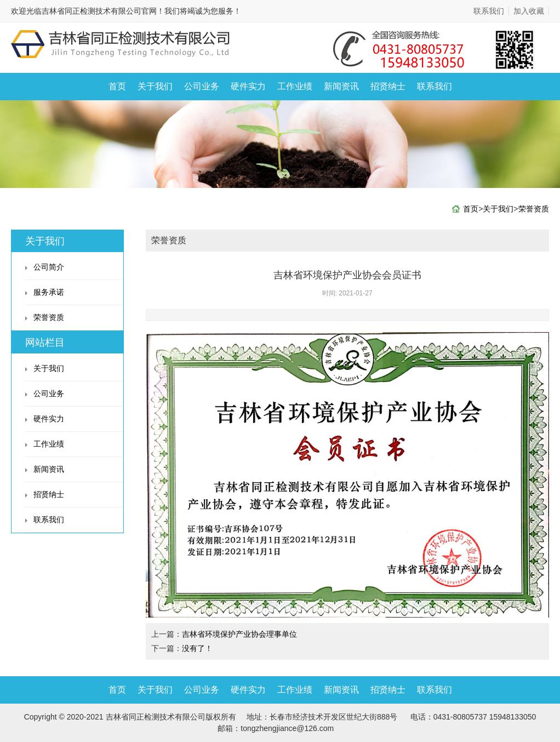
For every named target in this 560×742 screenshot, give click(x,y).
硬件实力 (248, 86)
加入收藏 (529, 11)
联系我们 (489, 11)
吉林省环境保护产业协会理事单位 (239, 634)
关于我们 (155, 86)
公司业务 (202, 86)
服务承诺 (49, 292)
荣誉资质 (534, 209)
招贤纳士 (388, 86)
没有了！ (197, 648)
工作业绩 (295, 86)
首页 (117, 86)
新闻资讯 (341, 86)
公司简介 (49, 267)
